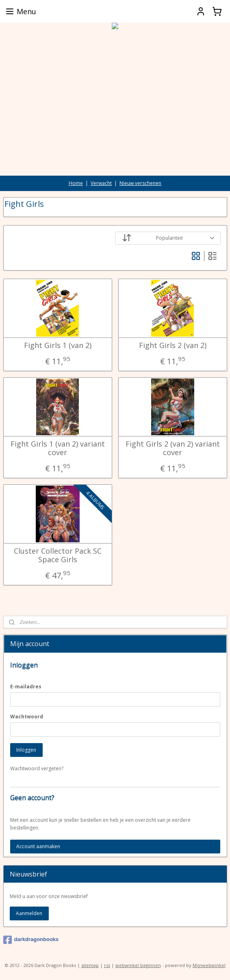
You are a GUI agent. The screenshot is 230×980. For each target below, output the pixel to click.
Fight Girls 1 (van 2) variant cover (58, 448)
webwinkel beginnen (138, 965)
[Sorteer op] (168, 238)
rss (107, 965)
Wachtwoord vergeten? (37, 768)
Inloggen (26, 750)
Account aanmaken (38, 846)
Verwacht (101, 183)
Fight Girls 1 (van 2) (58, 345)
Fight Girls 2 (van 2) (173, 345)
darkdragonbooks (31, 940)
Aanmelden (29, 913)
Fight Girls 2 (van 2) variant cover (173, 448)
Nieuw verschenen (140, 183)
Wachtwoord (27, 717)
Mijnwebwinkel (209, 965)
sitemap (90, 965)
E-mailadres (26, 687)
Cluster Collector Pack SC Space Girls (58, 555)
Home (76, 183)
